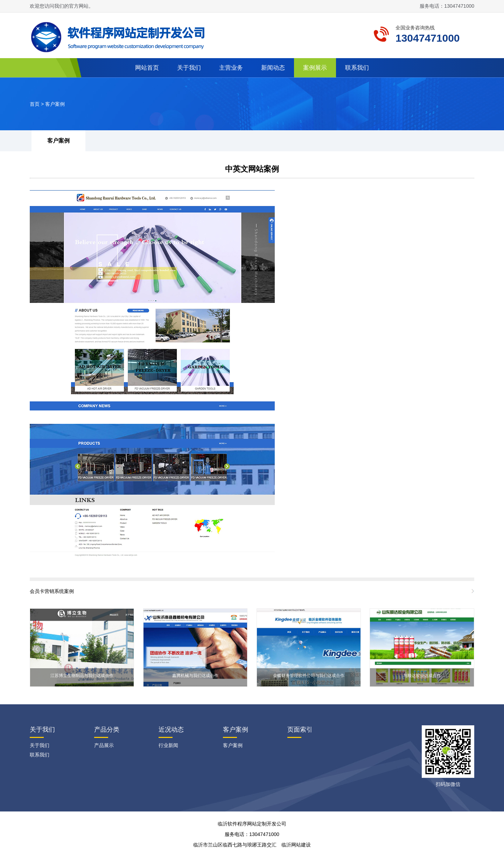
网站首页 (147, 68)
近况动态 (171, 730)
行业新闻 (168, 745)
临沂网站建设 (296, 845)
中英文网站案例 (252, 169)
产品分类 (107, 730)
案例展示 (315, 68)
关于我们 (189, 68)
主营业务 (231, 68)
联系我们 (357, 68)
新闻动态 (273, 68)
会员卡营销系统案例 (52, 591)
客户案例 (55, 104)
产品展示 (104, 745)
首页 (35, 104)
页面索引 (300, 730)
